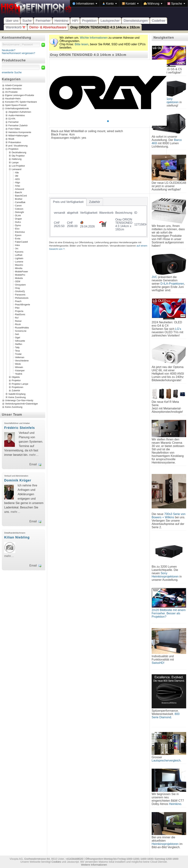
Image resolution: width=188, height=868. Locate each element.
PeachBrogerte (23, 304)
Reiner (18, 321)
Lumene (19, 262)
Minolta (19, 268)
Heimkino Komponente (20, 132)
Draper (18, 219)
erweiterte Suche (12, 72)
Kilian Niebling (17, 537)
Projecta (19, 311)
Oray (18, 288)
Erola (18, 238)
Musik (11, 139)
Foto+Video (14, 129)
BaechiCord (21, 196)
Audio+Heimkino (13, 89)
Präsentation (15, 142)
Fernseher (43, 21)
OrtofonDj (20, 291)
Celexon (19, 209)
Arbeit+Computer (14, 86)
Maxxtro (19, 265)
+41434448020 (74, 859)
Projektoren (18, 387)
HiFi (75, 21)
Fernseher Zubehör (18, 125)
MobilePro (20, 275)
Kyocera (19, 252)
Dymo (18, 225)
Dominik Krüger (18, 480)
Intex (18, 245)
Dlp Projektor (18, 156)
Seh (17, 334)
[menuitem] (85, 3)
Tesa (17, 351)
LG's (178, 329)
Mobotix (19, 278)
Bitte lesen (82, 44)
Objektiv (16, 377)
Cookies (56, 862)
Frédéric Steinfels (20, 428)
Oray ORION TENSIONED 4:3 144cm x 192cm (105, 27)
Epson (18, 235)
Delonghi (19, 212)
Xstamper (20, 370)
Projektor (16, 380)
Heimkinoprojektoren (165, 844)
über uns (12, 21)
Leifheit (19, 255)
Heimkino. (175, 804)
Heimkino (61, 21)
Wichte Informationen (94, 38)
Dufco (18, 222)
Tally (17, 347)
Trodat (18, 354)
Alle (17, 172)
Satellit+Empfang (17, 394)
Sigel (18, 337)
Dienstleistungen (136, 21)
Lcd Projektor (18, 166)
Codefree (159, 21)
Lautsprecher (110, 21)
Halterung (17, 159)
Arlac (18, 186)
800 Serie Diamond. (166, 716)
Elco (17, 229)
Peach (18, 301)
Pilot (17, 308)
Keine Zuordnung (17, 397)
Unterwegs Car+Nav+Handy (19, 401)
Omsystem (20, 285)
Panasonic (20, 295)
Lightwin (19, 258)
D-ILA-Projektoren (172, 284)
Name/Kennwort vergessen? (19, 53)
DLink (18, 215)
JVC (154, 277)
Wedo (18, 364)
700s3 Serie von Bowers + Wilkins (169, 516)
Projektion (89, 21)
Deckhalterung (19, 152)
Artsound (20, 189)
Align (18, 182)
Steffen (19, 344)
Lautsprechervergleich (166, 761)
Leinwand (17, 169)
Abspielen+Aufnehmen (20, 112)
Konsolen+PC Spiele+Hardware (21, 102)
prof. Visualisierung (18, 146)
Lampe (15, 162)
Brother (19, 199)
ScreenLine (21, 331)
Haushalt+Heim (13, 99)
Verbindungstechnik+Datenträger (22, 404)
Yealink (19, 374)
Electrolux (20, 232)
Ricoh (18, 324)
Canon (18, 205)
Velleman (20, 357)
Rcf (17, 318)
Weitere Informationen (94, 865)
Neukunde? (9, 50)
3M (17, 176)
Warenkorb (16, 27)
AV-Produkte (11, 92)
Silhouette (20, 341)
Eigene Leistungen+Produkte (20, 95)
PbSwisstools (22, 298)
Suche (27, 21)
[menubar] (129, 3)
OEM (18, 281)
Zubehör (16, 391)
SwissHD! (158, 663)
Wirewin (19, 367)
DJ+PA (12, 119)
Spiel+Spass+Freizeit (16, 105)
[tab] (68, 202)
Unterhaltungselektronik (17, 109)
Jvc (17, 248)
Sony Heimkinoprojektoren (165, 575)
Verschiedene (22, 361)
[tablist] (98, 217)
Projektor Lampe (20, 384)
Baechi (18, 192)
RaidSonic (20, 314)
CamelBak (20, 202)
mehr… (34, 455)
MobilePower (22, 271)
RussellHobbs (22, 328)
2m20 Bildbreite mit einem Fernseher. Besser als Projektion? (169, 613)
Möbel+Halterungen (18, 136)
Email (33, 464)
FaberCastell (21, 242)
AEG (17, 179)
